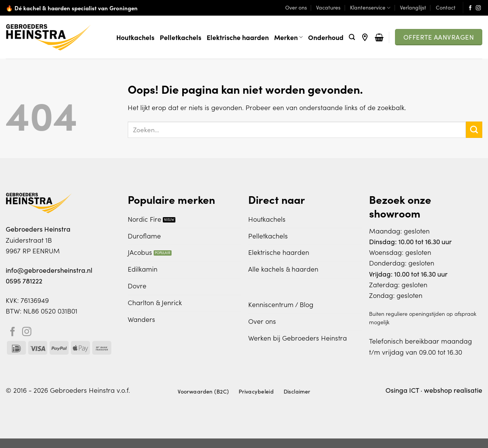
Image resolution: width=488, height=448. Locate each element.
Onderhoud (326, 37)
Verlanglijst (413, 7)
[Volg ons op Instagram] (478, 8)
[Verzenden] (474, 130)
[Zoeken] (352, 37)
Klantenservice (370, 8)
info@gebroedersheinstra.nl (49, 270)
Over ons (296, 7)
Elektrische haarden (238, 37)
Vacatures (328, 7)
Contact (446, 7)
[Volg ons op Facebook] (470, 8)
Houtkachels (135, 37)
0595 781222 (24, 281)
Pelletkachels (181, 37)
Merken (288, 37)
